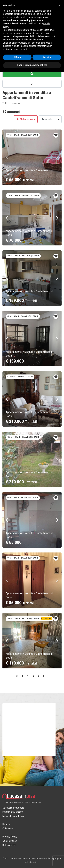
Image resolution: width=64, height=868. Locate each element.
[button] (60, 5)
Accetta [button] (47, 57)
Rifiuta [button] (17, 57)
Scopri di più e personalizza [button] (32, 65)
